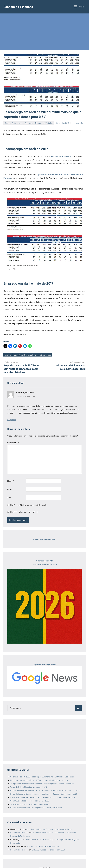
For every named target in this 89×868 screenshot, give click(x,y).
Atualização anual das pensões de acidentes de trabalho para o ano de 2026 (42, 797)
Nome (10, 481)
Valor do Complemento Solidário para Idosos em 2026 (49, 829)
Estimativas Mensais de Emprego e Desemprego (33, 355)
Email (10, 489)
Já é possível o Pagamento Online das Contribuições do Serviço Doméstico (42, 784)
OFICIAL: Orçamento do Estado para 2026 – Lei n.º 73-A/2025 (36, 808)
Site (9, 497)
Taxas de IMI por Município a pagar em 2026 (29, 787)
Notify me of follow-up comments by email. (29, 505)
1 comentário (77, 123)
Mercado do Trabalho (44, 123)
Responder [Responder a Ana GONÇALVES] (12, 420)
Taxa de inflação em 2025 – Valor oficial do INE (30, 804)
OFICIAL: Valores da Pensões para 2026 (43, 846)
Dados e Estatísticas (13, 123)
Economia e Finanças (19, 7)
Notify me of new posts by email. (24, 512)
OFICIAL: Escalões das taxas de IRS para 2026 (30, 801)
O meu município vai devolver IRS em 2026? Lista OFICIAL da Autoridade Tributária (45, 791)
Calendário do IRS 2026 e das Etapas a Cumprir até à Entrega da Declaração (42, 777)
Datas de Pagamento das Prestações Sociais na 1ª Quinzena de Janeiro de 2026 (44, 794)
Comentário (13, 443)
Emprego (29, 123)
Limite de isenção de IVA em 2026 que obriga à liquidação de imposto (40, 780)
